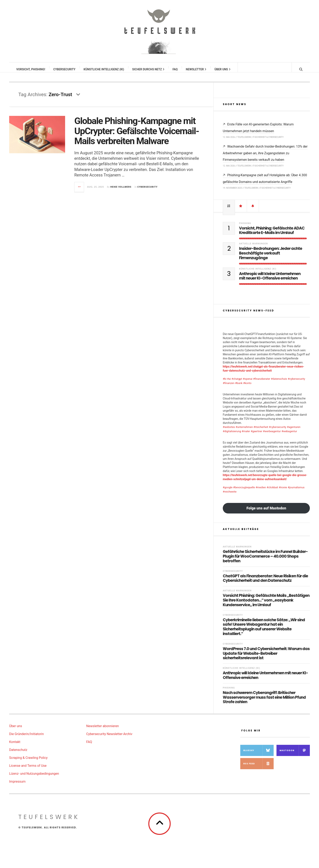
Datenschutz (18, 754)
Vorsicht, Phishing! (31, 69)
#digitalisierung (232, 435)
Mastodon (295, 754)
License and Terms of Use (28, 770)
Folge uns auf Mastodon (266, 512)
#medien (261, 491)
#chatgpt (237, 383)
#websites (229, 431)
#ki (225, 383)
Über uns (223, 69)
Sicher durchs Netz (149, 69)
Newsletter (196, 69)
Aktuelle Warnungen (253, 248)
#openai (248, 383)
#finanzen (229, 387)
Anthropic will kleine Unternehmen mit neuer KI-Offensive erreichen (270, 280)
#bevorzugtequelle (244, 491)
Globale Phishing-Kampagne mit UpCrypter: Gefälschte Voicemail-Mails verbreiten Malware (137, 135)
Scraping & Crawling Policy (28, 762)
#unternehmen (244, 431)
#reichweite (230, 496)
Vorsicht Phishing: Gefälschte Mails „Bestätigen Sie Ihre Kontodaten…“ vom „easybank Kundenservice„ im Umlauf (266, 604)
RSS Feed (258, 768)
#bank (239, 387)
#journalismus (296, 491)
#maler (246, 435)
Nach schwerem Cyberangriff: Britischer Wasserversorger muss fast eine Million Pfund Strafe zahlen (264, 702)
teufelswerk (49, 821)
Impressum (17, 786)
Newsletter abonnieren (103, 730)
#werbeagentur (272, 435)
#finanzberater (262, 383)
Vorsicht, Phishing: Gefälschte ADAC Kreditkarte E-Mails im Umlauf (272, 235)
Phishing (245, 227)
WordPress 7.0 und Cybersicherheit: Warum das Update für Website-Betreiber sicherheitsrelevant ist (266, 658)
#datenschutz (279, 383)
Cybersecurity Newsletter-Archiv (109, 738)
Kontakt (15, 746)
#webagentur (289, 435)
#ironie (283, 491)
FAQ (175, 69)
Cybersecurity (65, 69)
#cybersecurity (297, 383)
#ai (229, 383)
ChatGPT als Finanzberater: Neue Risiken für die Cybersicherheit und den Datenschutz (265, 583)
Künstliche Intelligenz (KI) (104, 69)
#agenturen (294, 431)
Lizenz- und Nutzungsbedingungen (34, 778)
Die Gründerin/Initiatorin (26, 738)
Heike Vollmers (121, 191)
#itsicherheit (261, 431)
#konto (247, 387)
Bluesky (258, 754)
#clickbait (272, 491)
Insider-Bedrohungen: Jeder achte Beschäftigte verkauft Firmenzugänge (271, 257)
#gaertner (256, 435)
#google (228, 491)
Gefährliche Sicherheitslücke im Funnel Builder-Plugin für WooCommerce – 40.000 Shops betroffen (265, 560)
